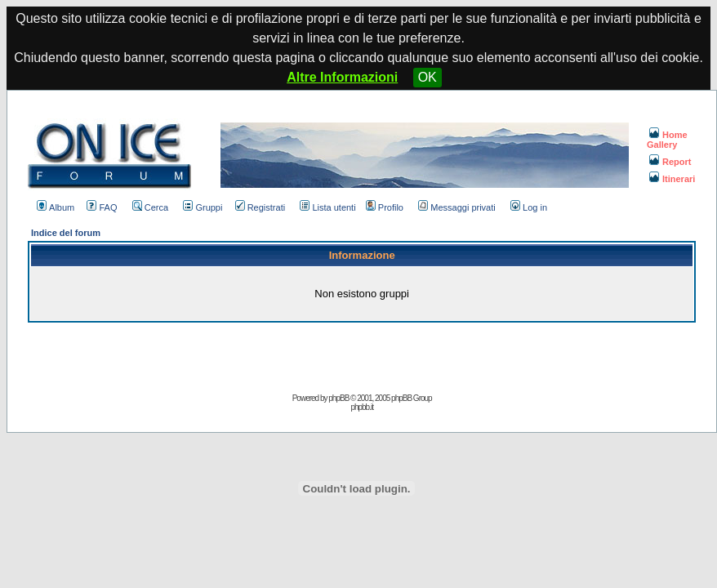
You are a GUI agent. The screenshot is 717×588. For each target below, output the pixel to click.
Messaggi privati (456, 207)
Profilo (385, 207)
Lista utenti (327, 207)
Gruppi (203, 207)
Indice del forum (66, 233)
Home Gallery (667, 140)
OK (428, 77)
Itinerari (672, 179)
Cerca (150, 207)
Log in (529, 207)
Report (670, 162)
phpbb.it (362, 407)
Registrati (260, 207)
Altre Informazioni (342, 77)
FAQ (102, 207)
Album (56, 207)
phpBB (338, 398)
